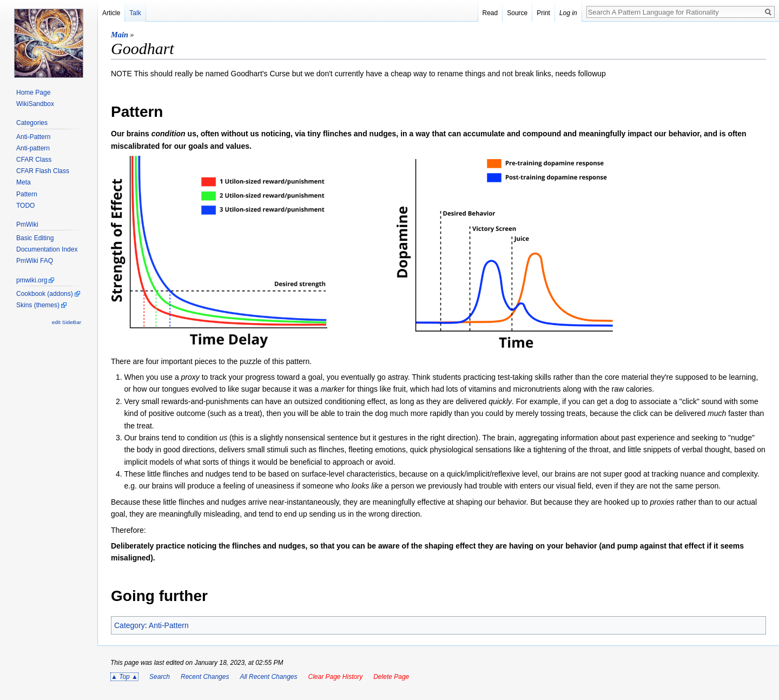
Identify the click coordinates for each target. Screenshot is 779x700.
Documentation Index (47, 249)
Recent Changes (205, 677)
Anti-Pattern (169, 625)
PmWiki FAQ (35, 261)
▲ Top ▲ (124, 677)
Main (120, 35)
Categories (32, 123)
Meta (24, 182)
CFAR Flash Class (43, 171)
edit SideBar (67, 322)
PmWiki (27, 224)
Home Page (33, 93)
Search (160, 677)
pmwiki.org (32, 280)
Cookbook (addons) (45, 294)
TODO (25, 206)
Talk (135, 13)
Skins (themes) (38, 305)
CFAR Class (34, 160)
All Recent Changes (268, 677)
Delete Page (391, 677)
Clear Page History (335, 677)
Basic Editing (35, 238)
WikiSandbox (35, 104)
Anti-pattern (33, 148)
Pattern (27, 194)
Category (130, 625)
